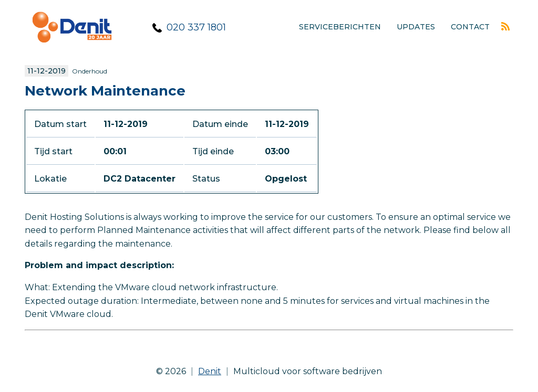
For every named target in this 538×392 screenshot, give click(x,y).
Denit (210, 371)
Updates (416, 27)
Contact (470, 27)
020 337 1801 (196, 27)
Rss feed (505, 26)
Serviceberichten (340, 27)
